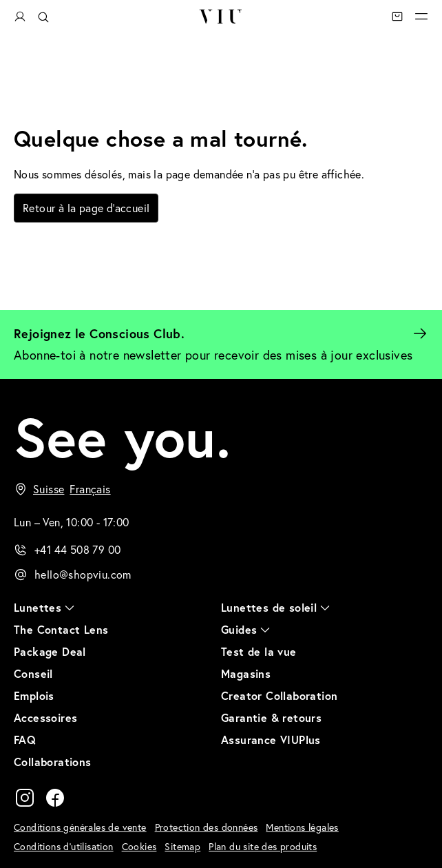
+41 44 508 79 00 (77, 550)
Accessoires (45, 717)
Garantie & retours (271, 717)
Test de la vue (259, 651)
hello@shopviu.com (83, 575)
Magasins (246, 673)
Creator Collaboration (279, 695)
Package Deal (50, 651)
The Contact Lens (61, 629)
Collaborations (53, 762)
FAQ (25, 740)
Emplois (34, 695)
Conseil (33, 673)
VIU (221, 17)
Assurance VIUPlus (271, 740)
